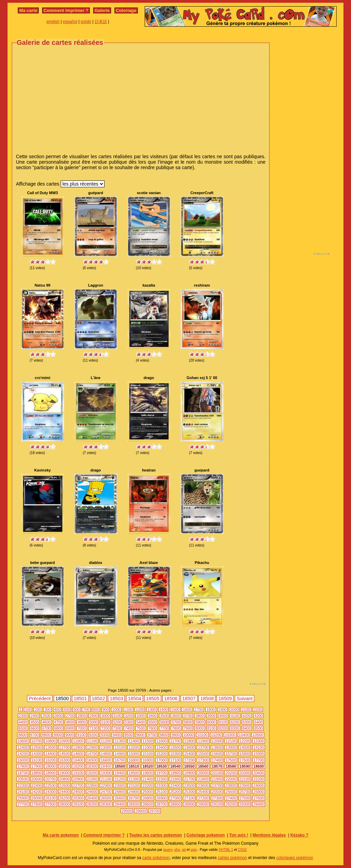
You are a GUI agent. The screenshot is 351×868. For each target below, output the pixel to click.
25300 (189, 792)
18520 (148, 766)
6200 (235, 722)
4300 (258, 716)
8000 (199, 728)
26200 (65, 798)
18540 (175, 766)
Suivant (245, 699)
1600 (187, 709)
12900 (92, 747)
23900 (245, 785)
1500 (175, 709)
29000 (203, 804)
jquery (168, 850)
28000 (65, 804)
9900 (175, 735)
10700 (37, 741)
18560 (203, 766)
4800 (70, 722)
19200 (92, 773)
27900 (51, 804)
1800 (210, 709)
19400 (120, 773)
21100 (106, 779)
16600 (106, 760)
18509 (225, 699)
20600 (37, 779)
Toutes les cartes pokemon (156, 835)
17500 (231, 760)
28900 (189, 804)
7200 (105, 728)
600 (76, 709)
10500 (258, 735)
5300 (129, 722)
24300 (51, 792)
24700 (106, 792)
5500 (153, 722)
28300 (106, 804)
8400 (247, 728)
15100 (148, 754)
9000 (70, 735)
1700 (199, 709)
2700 (70, 716)
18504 (135, 699)
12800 (78, 747)
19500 (134, 773)
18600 (259, 766)
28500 (134, 804)
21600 (175, 779)
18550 (189, 766)
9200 (93, 735)
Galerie (102, 10)
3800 (199, 716)
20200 (231, 773)
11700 (175, 741)
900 (106, 709)
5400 (141, 722)
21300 (134, 779)
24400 (65, 792)
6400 (258, 722)
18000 (51, 766)
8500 (258, 728)
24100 (23, 792)
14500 (65, 754)
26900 (162, 798)
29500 (127, 811)
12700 (65, 747)
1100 (128, 709)
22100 (245, 779)
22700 (78, 785)
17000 (162, 760)
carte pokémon (156, 858)
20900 (78, 779)
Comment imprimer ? (66, 10)
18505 (153, 699)
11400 (134, 741)
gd (184, 850)
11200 (106, 741)
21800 (203, 779)
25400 (203, 792)
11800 (189, 741)
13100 (120, 747)
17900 (37, 766)
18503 (116, 699)
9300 (105, 735)
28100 (78, 804)
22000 (231, 779)
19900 (189, 773)
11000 (78, 741)
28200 (92, 804)
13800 (217, 747)
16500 (92, 760)
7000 (82, 728)
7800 (176, 728)
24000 (259, 785)
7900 (188, 728)
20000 (203, 773)
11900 (203, 741)
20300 (245, 773)
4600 (46, 722)
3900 (211, 716)
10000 (189, 735)
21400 (148, 779)
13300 (148, 747)
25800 (259, 792)
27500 (245, 798)
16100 (37, 760)
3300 (141, 716)
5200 (117, 722)
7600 (153, 728)
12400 (23, 747)
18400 (106, 766)
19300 (106, 773)
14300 (37, 754)
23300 (162, 785)
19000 (65, 773)
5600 (164, 722)
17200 (189, 760)
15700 (231, 754)
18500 (120, 766)
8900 (58, 735)
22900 (106, 785)
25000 (148, 792)
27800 (37, 804)
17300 (203, 760)
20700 (51, 779)
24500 (78, 792)
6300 (247, 722)
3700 (188, 716)
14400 (51, 754)
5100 (105, 722)
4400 (23, 722)
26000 (37, 798)
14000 (245, 747)
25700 (245, 792)
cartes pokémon (232, 858)
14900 (120, 754)
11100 (92, 741)
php (177, 850)
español (70, 22)
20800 (65, 779)
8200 (223, 728)
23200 (148, 785)
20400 (259, 773)
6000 (211, 722)
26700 (134, 798)
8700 (34, 735)
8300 (235, 728)
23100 (134, 785)
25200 (175, 792)
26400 (92, 798)
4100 (235, 716)
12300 (259, 741)
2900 (94, 716)
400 (57, 709)
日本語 (101, 22)
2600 (58, 716)
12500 (37, 747)
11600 (162, 741)
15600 (217, 754)
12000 (217, 741)
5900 (199, 722)
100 (28, 709)
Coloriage (126, 10)
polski (86, 22)
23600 (203, 785)
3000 (105, 716)
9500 (129, 735)
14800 (106, 754)
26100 (51, 798)
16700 (120, 760)
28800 (175, 804)
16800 (134, 760)
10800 (51, 741)
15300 (175, 754)
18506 (171, 699)
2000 (234, 709)
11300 (120, 741)
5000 (94, 722)
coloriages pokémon (295, 858)
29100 (217, 804)
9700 (152, 735)
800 (96, 709)
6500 (23, 728)
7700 (164, 728)
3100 (117, 716)
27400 (231, 798)
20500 (23, 779)
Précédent (40, 699)
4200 (247, 716)
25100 (162, 792)
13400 (162, 747)
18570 (217, 766)
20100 (217, 773)
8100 (211, 728)
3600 (176, 716)
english (53, 22)
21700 (189, 779)
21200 (120, 779)
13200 (134, 747)
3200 (129, 716)
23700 (217, 785)
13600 (189, 747)
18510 (134, 766)
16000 (23, 760)
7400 (129, 728)
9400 (117, 735)
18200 (78, 766)
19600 (148, 773)
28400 (120, 804)
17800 (23, 766)
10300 (230, 735)
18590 (245, 766)
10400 (244, 735)
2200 (258, 709)
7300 (117, 728)
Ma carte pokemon (60, 835)
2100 (246, 709)
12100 (231, 741)
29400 (259, 804)
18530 (162, 766)
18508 (207, 699)
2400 (35, 716)
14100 (259, 747)
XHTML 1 (226, 850)
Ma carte (28, 10)
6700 (46, 728)
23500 (189, 785)
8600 (22, 735)
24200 (37, 792)
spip (194, 850)
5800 (188, 722)
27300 (217, 798)
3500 (164, 716)
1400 (164, 709)
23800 (231, 785)
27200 (203, 798)
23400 (175, 785)
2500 (46, 716)
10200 (216, 735)
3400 (153, 716)
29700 (155, 811)
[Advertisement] (141, 101)
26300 (78, 798)
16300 (65, 760)
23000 (120, 785)
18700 (23, 773)
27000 (175, 798)
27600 (259, 798)
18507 (189, 699)
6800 (58, 728)
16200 (51, 760)
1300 (152, 709)
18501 (80, 699)
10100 (202, 735)
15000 (134, 754)
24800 (120, 792)
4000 (223, 716)
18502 (99, 699)
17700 (259, 760)
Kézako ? (299, 835)
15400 (189, 754)
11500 (148, 741)
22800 (92, 785)
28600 (148, 804)
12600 (51, 747)
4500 (35, 722)
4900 (82, 722)
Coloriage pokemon (206, 835)
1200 (140, 709)
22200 (259, 779)
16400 (78, 760)
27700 (23, 804)
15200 (162, 754)
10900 (65, 741)
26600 (120, 798)
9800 (164, 735)
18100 (65, 766)
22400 (37, 785)
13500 (175, 747)
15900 (259, 754)
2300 (23, 716)
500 (67, 709)
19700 (162, 773)
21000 (92, 779)
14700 (92, 754)
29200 (231, 804)
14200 (23, 754)
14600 (78, 754)
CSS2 (242, 850)
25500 (217, 792)
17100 (175, 760)
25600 (231, 792)
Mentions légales (269, 835)
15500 (203, 754)
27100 (189, 798)
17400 (217, 760)
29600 (141, 811)
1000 (116, 709)
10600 (23, 741)
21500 (162, 779)
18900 (51, 773)
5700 (176, 722)
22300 (23, 785)
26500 (106, 798)
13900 (231, 747)
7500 (141, 728)
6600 (35, 728)
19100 (78, 773)
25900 (23, 798)
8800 (46, 735)
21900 (217, 779)
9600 (140, 735)
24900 (134, 792)
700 (86, 709)
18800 (37, 773)
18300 (92, 766)
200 (38, 709)
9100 (81, 735)
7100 (94, 728)
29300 (245, 804)
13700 (203, 747)
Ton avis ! (239, 835)
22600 (65, 785)
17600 (245, 760)
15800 (245, 754)
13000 (106, 747)
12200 (245, 741)
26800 (148, 798)
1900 (222, 709)
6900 (70, 728)
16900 (148, 760)
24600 (92, 792)
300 (47, 709)
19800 (175, 773)
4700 (58, 722)
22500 (51, 785)
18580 (231, 766)
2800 (82, 716)
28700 (162, 804)
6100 (223, 722)
